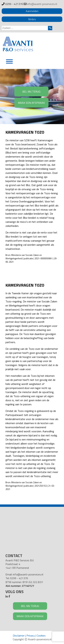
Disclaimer (19, 636)
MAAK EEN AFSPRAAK (31, 103)
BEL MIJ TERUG (31, 92)
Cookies (41, 636)
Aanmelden (32, 11)
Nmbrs (32, 19)
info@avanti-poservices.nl (42, 4)
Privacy (31, 636)
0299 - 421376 (14, 4)
